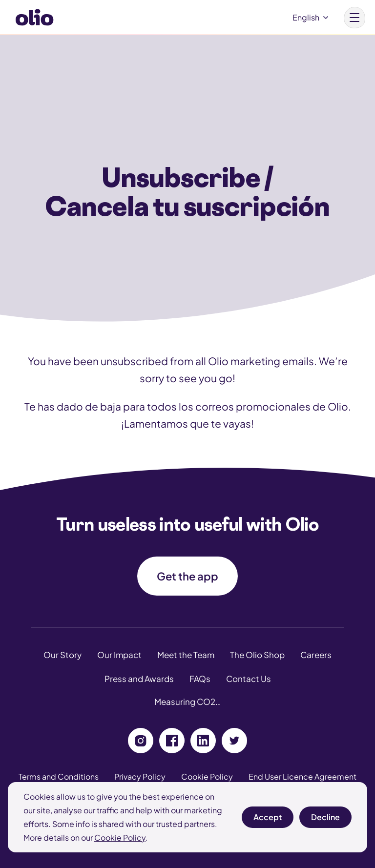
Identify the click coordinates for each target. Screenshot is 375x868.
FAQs (200, 679)
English (306, 18)
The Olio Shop (257, 655)
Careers (316, 655)
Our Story (62, 655)
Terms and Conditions (59, 776)
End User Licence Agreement (302, 776)
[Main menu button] (354, 18)
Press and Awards (139, 679)
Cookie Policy (120, 837)
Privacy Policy (140, 776)
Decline (325, 820)
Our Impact (119, 655)
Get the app (187, 576)
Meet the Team (186, 655)
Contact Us (249, 679)
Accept (268, 820)
